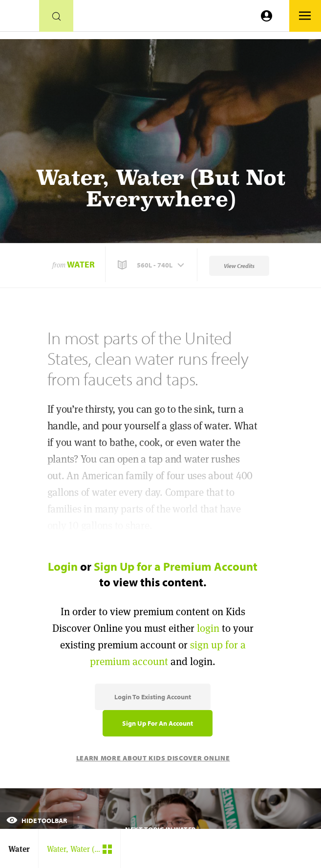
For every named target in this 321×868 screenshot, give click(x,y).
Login (63, 566)
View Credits (239, 266)
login (208, 628)
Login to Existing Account (153, 697)
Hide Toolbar (37, 821)
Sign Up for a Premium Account (176, 566)
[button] (152, 265)
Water (81, 264)
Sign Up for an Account (158, 723)
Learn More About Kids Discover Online (153, 758)
